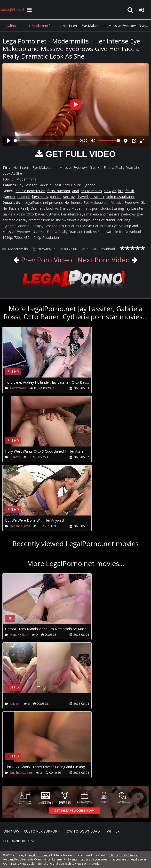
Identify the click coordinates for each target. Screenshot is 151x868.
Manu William (19, 635)
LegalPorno (12, 26)
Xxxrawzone (18, 388)
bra (121, 191)
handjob (24, 197)
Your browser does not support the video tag (54, 356)
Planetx (15, 457)
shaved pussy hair (91, 197)
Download (104, 249)
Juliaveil (15, 704)
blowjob (110, 191)
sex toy (69, 197)
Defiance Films (20, 526)
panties (56, 197)
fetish (130, 191)
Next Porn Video (104, 260)
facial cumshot (59, 191)
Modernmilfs (41, 26)
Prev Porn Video (46, 260)
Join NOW (11, 831)
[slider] (46, 141)
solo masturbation (121, 197)
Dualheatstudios (21, 773)
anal (75, 191)
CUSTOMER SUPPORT (42, 831)
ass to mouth (91, 191)
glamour (9, 197)
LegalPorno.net (13, 10)
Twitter (112, 831)
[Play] (9, 141)
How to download (82, 831)
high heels (40, 197)
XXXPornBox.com (18, 841)
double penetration (30, 191)
